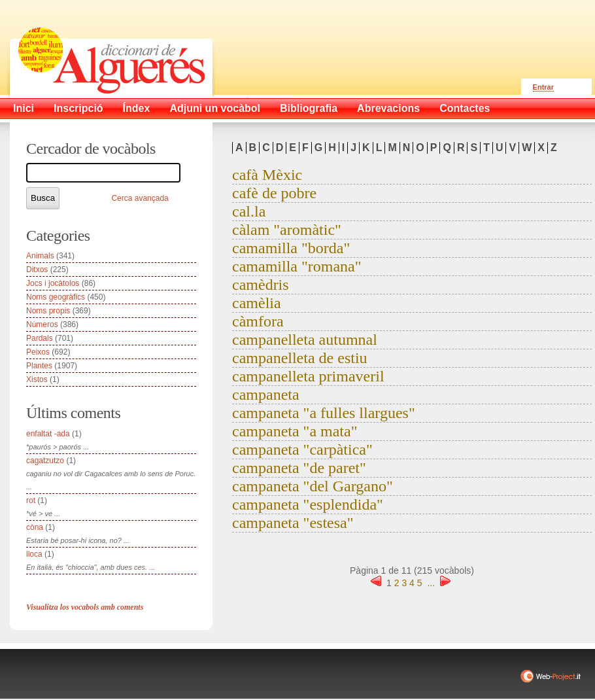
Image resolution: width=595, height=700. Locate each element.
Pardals (40, 338)
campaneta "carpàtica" (302, 449)
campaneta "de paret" (299, 468)
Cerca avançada (140, 198)
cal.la (249, 211)
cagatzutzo (45, 461)
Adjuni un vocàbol (215, 108)
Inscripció (78, 108)
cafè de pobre (274, 193)
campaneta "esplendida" (308, 504)
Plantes (39, 366)
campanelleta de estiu (300, 358)
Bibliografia (309, 108)
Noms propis (48, 311)
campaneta (266, 394)
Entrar (543, 87)
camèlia (257, 303)
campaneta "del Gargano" (313, 486)
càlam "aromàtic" (287, 230)
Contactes (465, 108)
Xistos (37, 379)
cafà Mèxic (267, 175)
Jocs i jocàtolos (53, 283)
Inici (24, 108)
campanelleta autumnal (305, 340)
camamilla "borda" (291, 248)
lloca (34, 554)
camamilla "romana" (297, 266)
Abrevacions (388, 108)
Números (42, 324)
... (431, 583)
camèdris (261, 285)
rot (31, 500)
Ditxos (37, 270)
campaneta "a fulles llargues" (324, 413)
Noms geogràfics (56, 297)
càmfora (258, 321)
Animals (40, 256)
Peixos (38, 352)
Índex (137, 108)
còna (35, 527)
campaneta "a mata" (295, 431)
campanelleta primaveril (308, 376)
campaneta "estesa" (293, 523)
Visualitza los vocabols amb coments (85, 607)
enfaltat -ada (48, 434)
